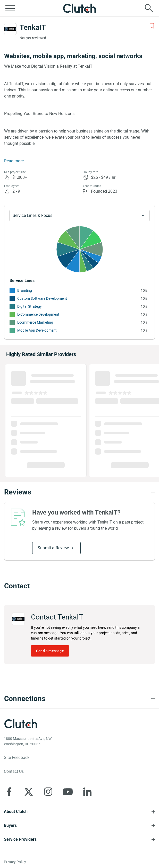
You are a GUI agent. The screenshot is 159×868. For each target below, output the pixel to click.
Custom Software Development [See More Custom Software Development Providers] (42, 298)
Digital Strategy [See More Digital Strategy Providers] (30, 306)
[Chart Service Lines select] (79, 216)
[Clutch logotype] (21, 724)
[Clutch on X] (29, 792)
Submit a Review (53, 548)
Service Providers (20, 839)
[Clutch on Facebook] (9, 792)
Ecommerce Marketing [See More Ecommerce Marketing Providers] (35, 322)
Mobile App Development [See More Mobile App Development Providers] (37, 330)
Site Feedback (17, 758)
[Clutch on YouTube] (68, 792)
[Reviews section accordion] (79, 492)
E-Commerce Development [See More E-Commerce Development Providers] (38, 314)
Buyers (10, 825)
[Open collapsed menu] (10, 8)
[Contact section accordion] (79, 586)
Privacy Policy (15, 862)
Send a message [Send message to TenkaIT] (50, 651)
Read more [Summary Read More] (14, 161)
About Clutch (16, 812)
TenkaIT (33, 27)
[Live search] (149, 8)
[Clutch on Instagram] (48, 792)
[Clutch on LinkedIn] (87, 792)
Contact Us (14, 771)
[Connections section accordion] (79, 699)
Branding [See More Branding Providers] (25, 290)
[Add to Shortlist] (152, 26)
